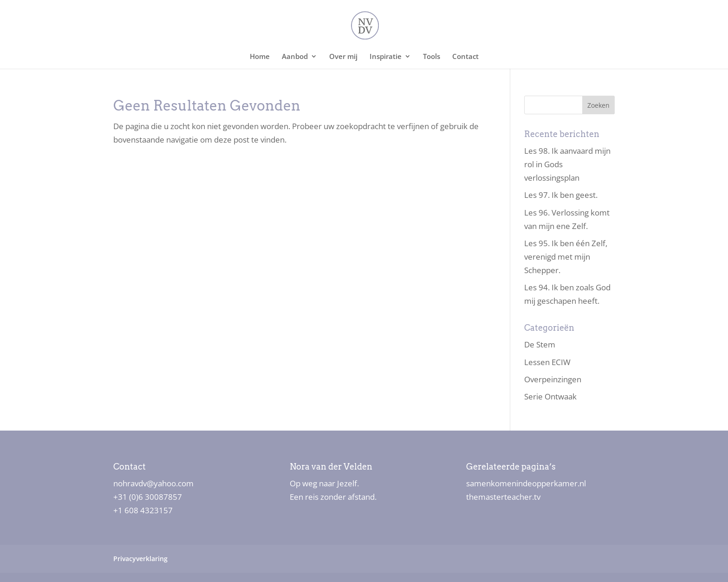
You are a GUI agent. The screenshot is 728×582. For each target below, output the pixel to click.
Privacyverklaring (140, 559)
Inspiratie (386, 57)
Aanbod (295, 57)
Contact (465, 57)
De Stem (540, 344)
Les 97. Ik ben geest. (561, 195)
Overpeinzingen (553, 379)
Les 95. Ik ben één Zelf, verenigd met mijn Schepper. (566, 257)
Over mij (343, 57)
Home (260, 57)
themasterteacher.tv (503, 497)
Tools (432, 57)
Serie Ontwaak (550, 396)
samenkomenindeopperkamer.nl (526, 483)
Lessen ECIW (547, 362)
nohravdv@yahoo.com (153, 483)
